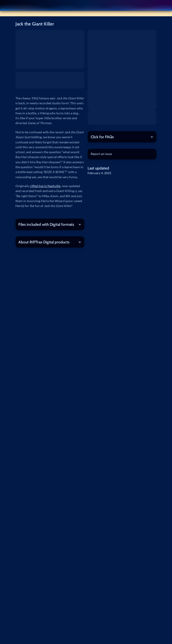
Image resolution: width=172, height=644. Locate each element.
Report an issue (101, 154)
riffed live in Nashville (45, 186)
